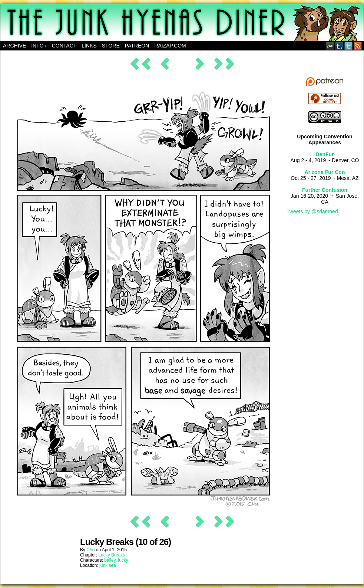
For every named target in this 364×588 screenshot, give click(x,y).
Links (89, 46)
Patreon (137, 46)
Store (111, 46)
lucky (123, 560)
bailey (110, 560)
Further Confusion (325, 190)
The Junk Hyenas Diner (182, 23)
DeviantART (330, 46)
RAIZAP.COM (170, 46)
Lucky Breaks (112, 555)
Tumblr (339, 46)
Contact (64, 46)
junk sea (108, 565)
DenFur (325, 154)
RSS (358, 46)
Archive (14, 46)
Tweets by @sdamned (312, 211)
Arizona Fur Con (325, 172)
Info (39, 46)
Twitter (349, 46)
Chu (90, 550)
